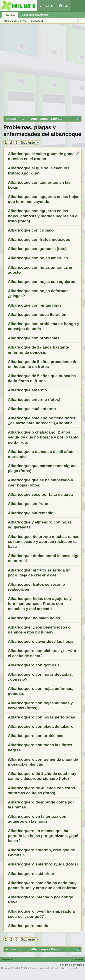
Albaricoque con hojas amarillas (38, 258)
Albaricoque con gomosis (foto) (37, 249)
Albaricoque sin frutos (29, 504)
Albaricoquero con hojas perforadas (41, 717)
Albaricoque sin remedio (31, 513)
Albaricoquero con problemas (36, 736)
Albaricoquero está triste (31, 874)
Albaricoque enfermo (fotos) (34, 399)
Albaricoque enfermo (27, 390)
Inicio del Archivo (15, 21)
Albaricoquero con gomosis (34, 665)
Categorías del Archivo (35, 15)
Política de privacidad (72, 965)
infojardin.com (36, 968)
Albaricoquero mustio (28, 926)
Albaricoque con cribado (31, 230)
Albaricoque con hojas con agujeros (42, 282)
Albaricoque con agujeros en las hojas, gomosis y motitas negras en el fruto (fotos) (43, 216)
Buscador (37, 21)
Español (7, 959)
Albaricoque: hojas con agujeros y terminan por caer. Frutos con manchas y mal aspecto (40, 604)
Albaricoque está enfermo (32, 409)
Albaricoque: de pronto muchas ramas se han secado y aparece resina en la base (44, 542)
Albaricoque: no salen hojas (34, 618)
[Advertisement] (42, 71)
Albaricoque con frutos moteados (39, 239)
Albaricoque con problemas (34, 338)
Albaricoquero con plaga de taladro (41, 726)
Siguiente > (29, 142)
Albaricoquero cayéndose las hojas (41, 641)
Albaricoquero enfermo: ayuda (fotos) (43, 864)
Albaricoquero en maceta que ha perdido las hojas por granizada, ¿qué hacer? (43, 836)
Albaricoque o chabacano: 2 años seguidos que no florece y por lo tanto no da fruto (43, 437)
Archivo (10, 15)
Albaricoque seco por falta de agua (40, 494)
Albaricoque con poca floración (37, 314)
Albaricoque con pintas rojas (35, 305)
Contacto (77, 959)
